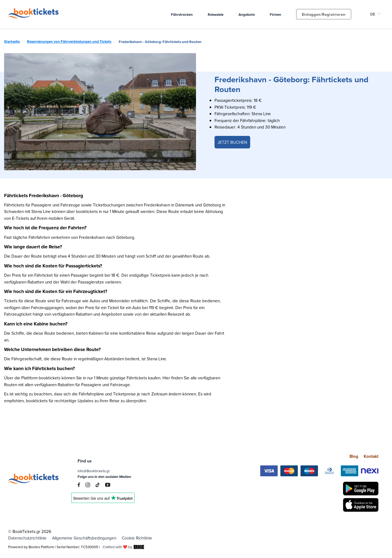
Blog (354, 456)
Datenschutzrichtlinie (27, 538)
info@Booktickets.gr (94, 471)
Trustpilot (103, 500)
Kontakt (371, 456)
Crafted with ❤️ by (123, 547)
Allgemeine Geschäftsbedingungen (84, 538)
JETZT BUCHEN (232, 142)
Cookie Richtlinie (137, 538)
